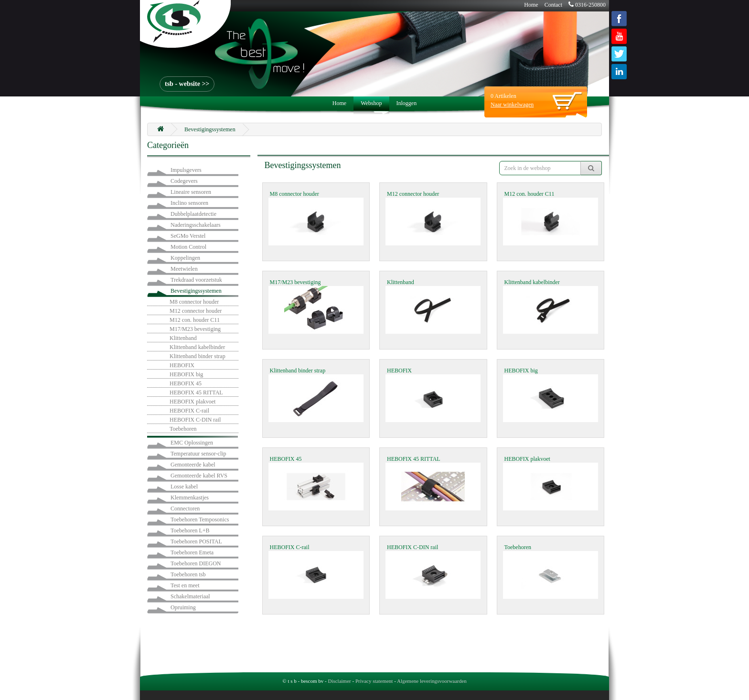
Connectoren (185, 509)
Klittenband (183, 338)
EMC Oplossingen (192, 443)
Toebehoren (183, 429)
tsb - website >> (187, 84)
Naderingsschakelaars (196, 225)
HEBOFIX (182, 365)
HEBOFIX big (186, 374)
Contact (553, 5)
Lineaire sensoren (191, 192)
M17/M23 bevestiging (195, 329)
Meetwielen (184, 269)
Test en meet (185, 585)
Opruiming (183, 607)
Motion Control (188, 247)
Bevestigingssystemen (210, 129)
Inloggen (407, 103)
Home (531, 5)
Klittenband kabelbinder (197, 347)
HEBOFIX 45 (186, 383)
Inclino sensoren (189, 203)
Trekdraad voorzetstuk (196, 280)
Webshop (371, 103)
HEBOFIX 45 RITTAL (196, 392)
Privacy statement (374, 681)
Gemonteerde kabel (193, 465)
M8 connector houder (194, 302)
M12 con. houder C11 (195, 320)
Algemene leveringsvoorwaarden (432, 681)
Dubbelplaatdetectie (193, 214)
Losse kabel (184, 487)
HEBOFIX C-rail (189, 411)
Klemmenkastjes (190, 498)
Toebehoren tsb (188, 574)
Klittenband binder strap (198, 356)
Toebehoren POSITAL (196, 541)
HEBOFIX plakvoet (193, 402)
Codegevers (184, 181)
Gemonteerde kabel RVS (199, 476)
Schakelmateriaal (190, 596)
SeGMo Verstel (188, 236)
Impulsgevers (186, 170)
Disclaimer (339, 681)
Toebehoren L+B (190, 530)
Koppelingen (185, 258)
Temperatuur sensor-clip (198, 454)
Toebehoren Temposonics (200, 520)
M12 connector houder (196, 311)
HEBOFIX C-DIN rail (195, 420)
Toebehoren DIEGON (196, 563)
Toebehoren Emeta (192, 552)
